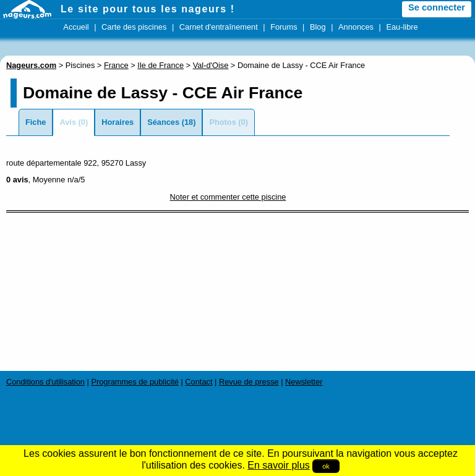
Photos (222, 122)
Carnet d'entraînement (219, 27)
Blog (318, 27)
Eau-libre (402, 27)
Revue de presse (249, 382)
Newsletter (304, 382)
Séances (163, 122)
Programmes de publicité (135, 382)
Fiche (36, 122)
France (116, 65)
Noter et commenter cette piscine (228, 197)
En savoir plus (279, 465)
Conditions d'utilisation (45, 382)
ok (326, 466)
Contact (199, 382)
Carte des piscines (134, 27)
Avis (68, 122)
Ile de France (160, 65)
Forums (284, 27)
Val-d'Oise (211, 65)
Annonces (356, 27)
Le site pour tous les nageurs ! (148, 9)
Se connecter (437, 7)
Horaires (118, 122)
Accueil (76, 27)
